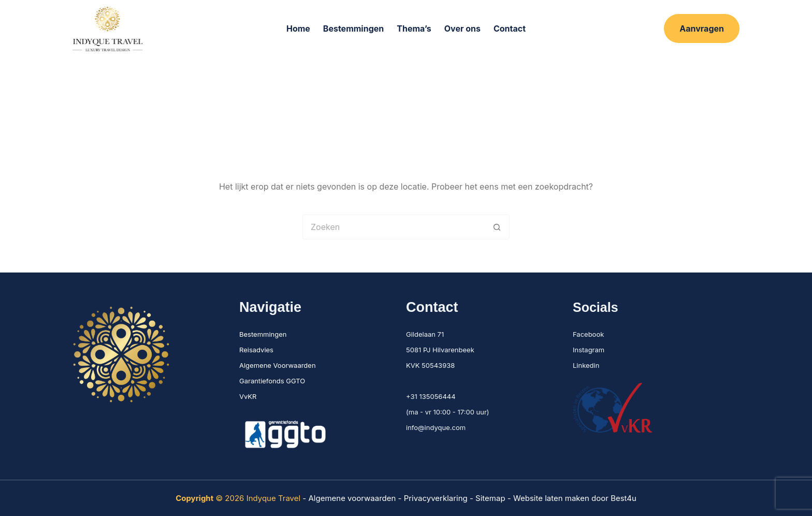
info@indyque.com (436, 427)
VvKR (248, 396)
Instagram (589, 350)
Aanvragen (702, 28)
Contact (510, 28)
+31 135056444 (431, 396)
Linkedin (586, 365)
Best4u (624, 498)
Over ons (462, 28)
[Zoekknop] (497, 227)
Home (298, 28)
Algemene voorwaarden (352, 498)
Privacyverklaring (437, 498)
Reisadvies (256, 350)
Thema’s (414, 28)
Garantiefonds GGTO (272, 381)
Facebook (588, 334)
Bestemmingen (353, 28)
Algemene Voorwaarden (278, 365)
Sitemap (490, 498)
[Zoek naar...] (394, 227)
